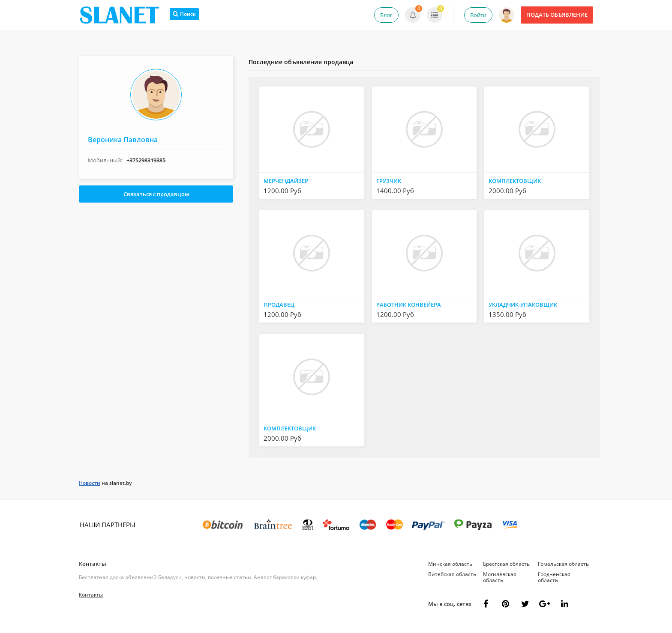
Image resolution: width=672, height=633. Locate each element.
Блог (386, 15)
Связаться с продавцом (156, 194)
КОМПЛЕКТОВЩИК (515, 181)
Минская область (450, 564)
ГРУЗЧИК (389, 181)
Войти (478, 15)
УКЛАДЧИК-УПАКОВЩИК (523, 305)
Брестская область (506, 564)
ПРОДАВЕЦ (279, 305)
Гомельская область (563, 564)
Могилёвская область (500, 577)
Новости (90, 483)
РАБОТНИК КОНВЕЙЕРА (409, 305)
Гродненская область (554, 577)
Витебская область (452, 574)
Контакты (93, 564)
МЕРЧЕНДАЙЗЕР (286, 181)
